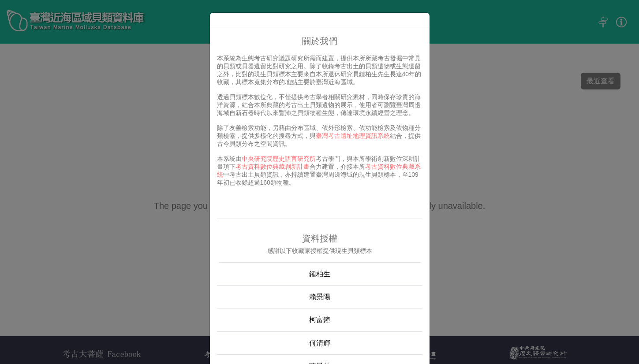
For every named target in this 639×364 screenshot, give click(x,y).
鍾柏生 (320, 274)
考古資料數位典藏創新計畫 (273, 167)
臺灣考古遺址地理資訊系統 (353, 136)
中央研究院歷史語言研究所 (279, 159)
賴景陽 (320, 297)
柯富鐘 (320, 320)
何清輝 (320, 343)
